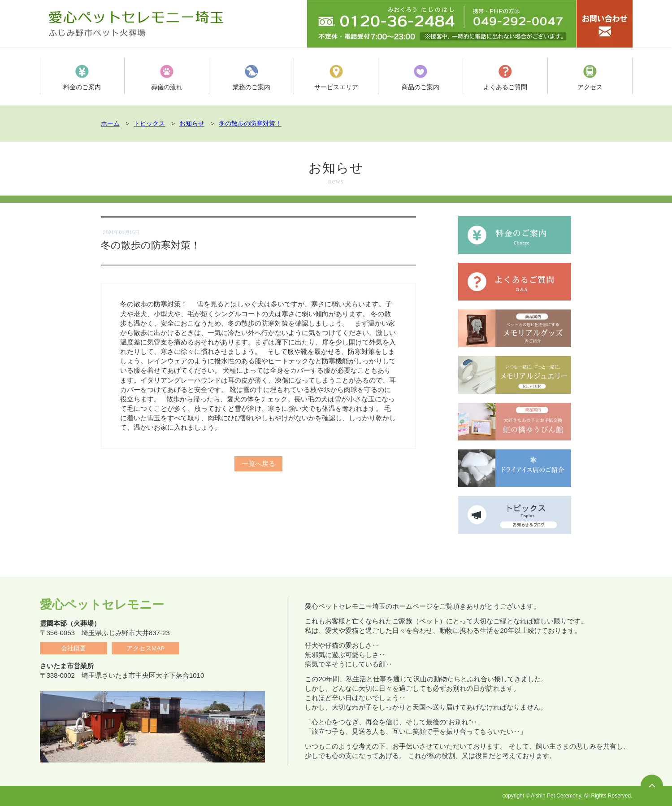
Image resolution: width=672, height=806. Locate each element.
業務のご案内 (251, 78)
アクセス (590, 78)
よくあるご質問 (505, 78)
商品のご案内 (421, 78)
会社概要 (74, 648)
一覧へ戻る (258, 460)
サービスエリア (336, 78)
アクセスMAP (145, 648)
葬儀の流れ (167, 78)
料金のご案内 (82, 78)
